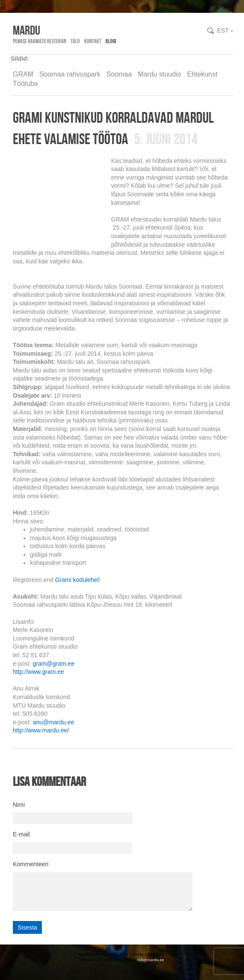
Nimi (19, 805)
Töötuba (25, 84)
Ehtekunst (202, 74)
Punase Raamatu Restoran (40, 41)
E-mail (21, 834)
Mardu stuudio (159, 74)
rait (140, 960)
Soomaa (119, 74)
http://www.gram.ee (38, 672)
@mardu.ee (154, 960)
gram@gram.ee (54, 664)
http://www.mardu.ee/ (41, 730)
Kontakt (93, 41)
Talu (75, 41)
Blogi (111, 41)
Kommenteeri (31, 864)
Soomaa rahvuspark (70, 74)
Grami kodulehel (77, 580)
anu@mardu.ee (54, 722)
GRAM (23, 74)
